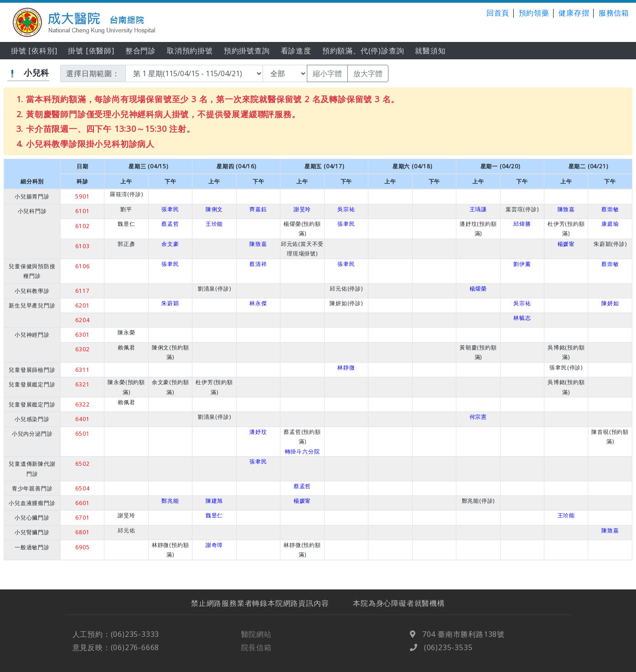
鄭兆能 (170, 501)
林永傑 (258, 303)
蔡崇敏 (610, 209)
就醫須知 (430, 51)
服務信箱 (614, 13)
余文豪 (170, 244)
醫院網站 (256, 643)
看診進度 (296, 51)
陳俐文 (214, 209)
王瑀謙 (478, 209)
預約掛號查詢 (247, 51)
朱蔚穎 (170, 303)
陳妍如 (610, 303)
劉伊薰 (522, 264)
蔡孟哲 (170, 224)
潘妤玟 (258, 432)
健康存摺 (574, 13)
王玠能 (214, 224)
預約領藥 (534, 13)
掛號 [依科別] (34, 51)
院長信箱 (256, 656)
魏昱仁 (214, 515)
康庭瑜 (610, 224)
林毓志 (522, 318)
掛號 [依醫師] (91, 51)
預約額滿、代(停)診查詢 (363, 51)
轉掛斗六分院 (302, 451)
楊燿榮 (478, 289)
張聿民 (170, 209)
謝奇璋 (214, 545)
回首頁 (498, 13)
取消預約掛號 (190, 51)
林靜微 (346, 367)
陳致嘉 (566, 209)
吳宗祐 (346, 209)
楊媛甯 (566, 244)
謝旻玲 (302, 209)
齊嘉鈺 (258, 209)
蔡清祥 (258, 264)
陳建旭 (214, 501)
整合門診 (141, 51)
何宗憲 (478, 417)
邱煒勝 (522, 224)
